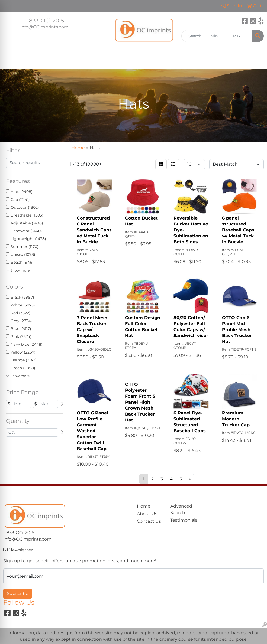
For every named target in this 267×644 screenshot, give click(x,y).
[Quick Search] (195, 36)
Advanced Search (181, 509)
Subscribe (18, 594)
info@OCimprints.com (44, 27)
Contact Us (149, 521)
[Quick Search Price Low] (219, 36)
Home (144, 506)
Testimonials (184, 520)
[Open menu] (256, 61)
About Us (147, 514)
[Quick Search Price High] (241, 36)
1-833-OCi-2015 (44, 21)
